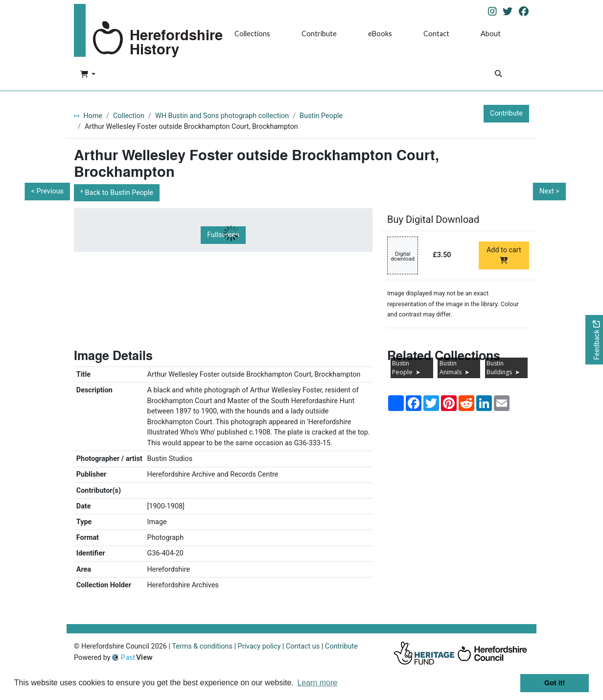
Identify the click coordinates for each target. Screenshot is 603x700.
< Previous (47, 191)
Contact (436, 34)
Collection (129, 116)
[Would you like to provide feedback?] (594, 340)
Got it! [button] (555, 683)
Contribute (319, 34)
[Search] (498, 75)
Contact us (303, 646)
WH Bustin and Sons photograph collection (222, 116)
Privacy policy (259, 646)
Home (93, 116)
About (491, 34)
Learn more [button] (317, 683)
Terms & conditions (202, 646)
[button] (88, 75)
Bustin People (321, 116)
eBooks (380, 34)
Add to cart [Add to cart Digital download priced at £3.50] (504, 255)
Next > (549, 191)
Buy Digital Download (433, 219)
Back (119, 193)
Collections (252, 34)
